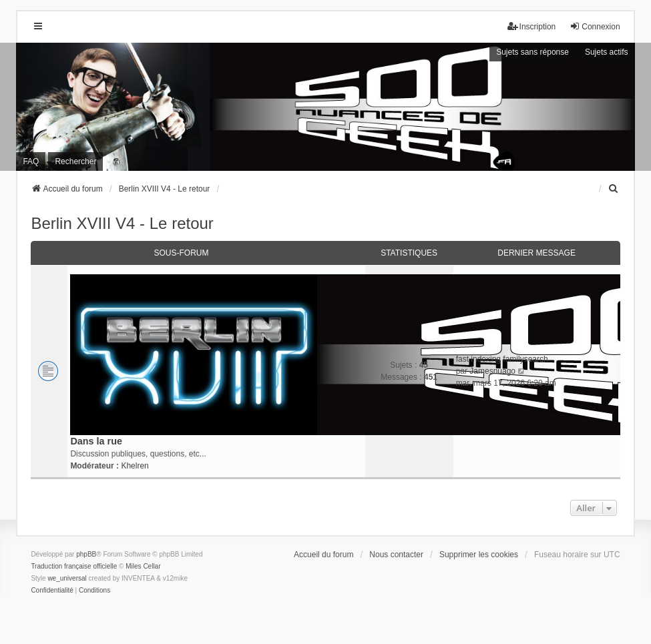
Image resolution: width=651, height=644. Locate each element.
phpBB (86, 554)
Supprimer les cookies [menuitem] (479, 555)
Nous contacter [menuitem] (396, 555)
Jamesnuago (492, 371)
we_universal (67, 578)
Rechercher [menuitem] (75, 162)
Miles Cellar (143, 566)
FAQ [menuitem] (31, 162)
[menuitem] (614, 189)
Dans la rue (96, 441)
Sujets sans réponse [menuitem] (532, 52)
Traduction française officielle (74, 566)
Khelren (135, 466)
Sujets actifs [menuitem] (607, 52)
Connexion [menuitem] (595, 26)
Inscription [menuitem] (532, 26)
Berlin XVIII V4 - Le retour (122, 223)
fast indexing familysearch (502, 359)
